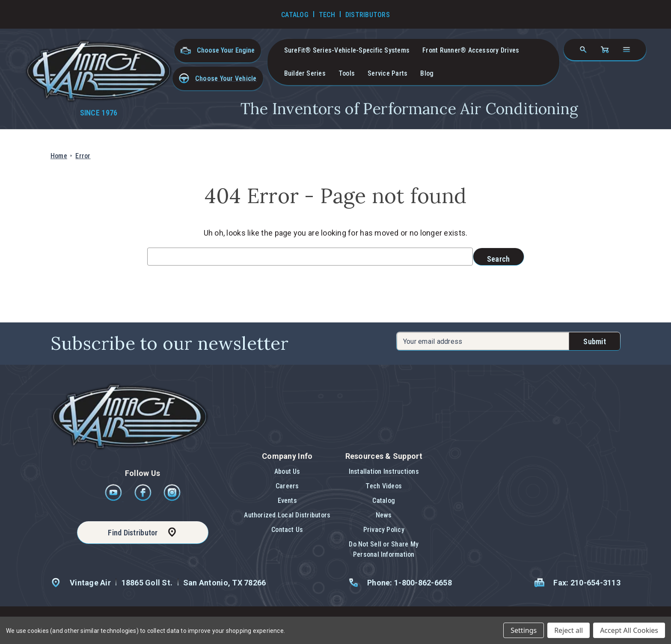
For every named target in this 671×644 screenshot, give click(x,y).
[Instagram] (172, 499)
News (384, 515)
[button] (218, 78)
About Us (287, 471)
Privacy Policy (384, 530)
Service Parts (387, 73)
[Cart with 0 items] (605, 50)
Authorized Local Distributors (287, 515)
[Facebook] (144, 499)
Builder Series (305, 73)
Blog (427, 73)
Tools (347, 73)
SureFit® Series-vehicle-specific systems (347, 50)
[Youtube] (114, 499)
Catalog (384, 501)
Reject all (569, 630)
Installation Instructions (384, 471)
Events (287, 501)
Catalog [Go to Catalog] (295, 15)
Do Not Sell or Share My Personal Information (384, 549)
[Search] (583, 50)
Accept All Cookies (629, 630)
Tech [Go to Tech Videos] (327, 15)
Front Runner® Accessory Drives (471, 50)
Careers (287, 486)
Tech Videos (384, 486)
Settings (524, 630)
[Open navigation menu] (626, 50)
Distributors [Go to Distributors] (368, 15)
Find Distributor (133, 533)
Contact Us (287, 530)
